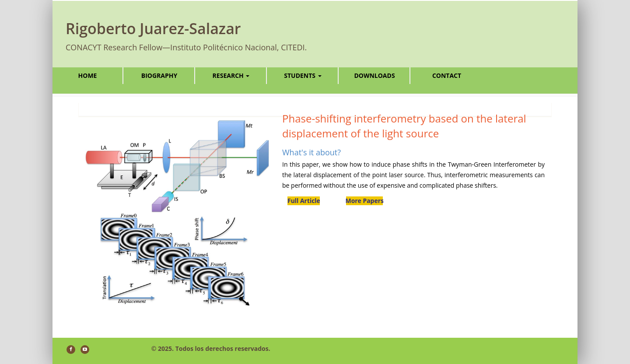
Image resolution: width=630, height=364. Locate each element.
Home (88, 75)
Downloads (374, 75)
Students (303, 75)
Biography (159, 75)
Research (231, 75)
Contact (447, 75)
